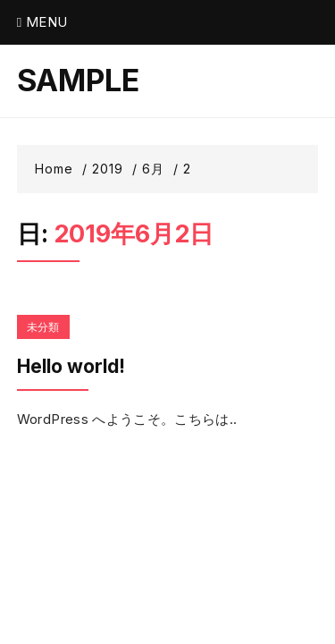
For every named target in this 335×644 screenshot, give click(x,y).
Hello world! (71, 366)
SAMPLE (78, 80)
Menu (42, 22)
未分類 (43, 327)
